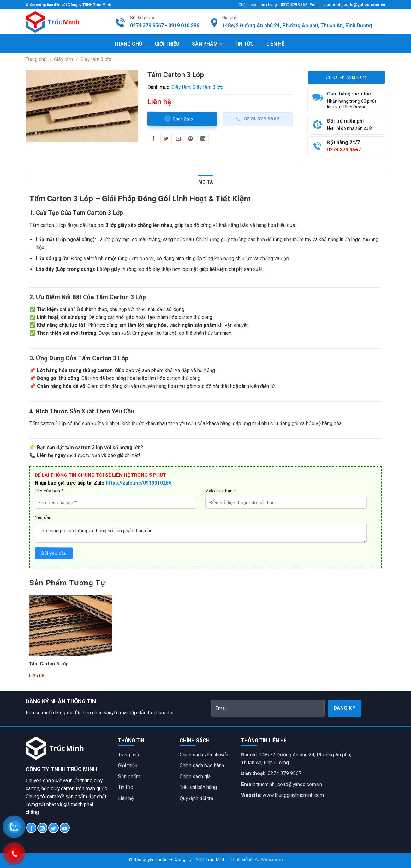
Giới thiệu (167, 44)
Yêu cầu (43, 517)
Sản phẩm (207, 44)
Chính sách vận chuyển (204, 755)
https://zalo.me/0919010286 (139, 483)
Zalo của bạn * (221, 491)
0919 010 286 (184, 25)
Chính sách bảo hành (202, 765)
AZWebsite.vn (269, 859)
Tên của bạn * (49, 491)
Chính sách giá (195, 776)
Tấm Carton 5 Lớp (49, 664)
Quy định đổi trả (197, 798)
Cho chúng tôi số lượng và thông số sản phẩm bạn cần (201, 533)
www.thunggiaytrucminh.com (293, 795)
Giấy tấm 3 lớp (96, 59)
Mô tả (205, 182)
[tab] (205, 182)
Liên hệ (275, 44)
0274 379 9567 (293, 5)
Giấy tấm (63, 59)
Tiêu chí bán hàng (198, 787)
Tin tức (244, 44)
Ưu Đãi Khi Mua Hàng (346, 77)
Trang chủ (128, 44)
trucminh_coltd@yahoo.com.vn (353, 5)
